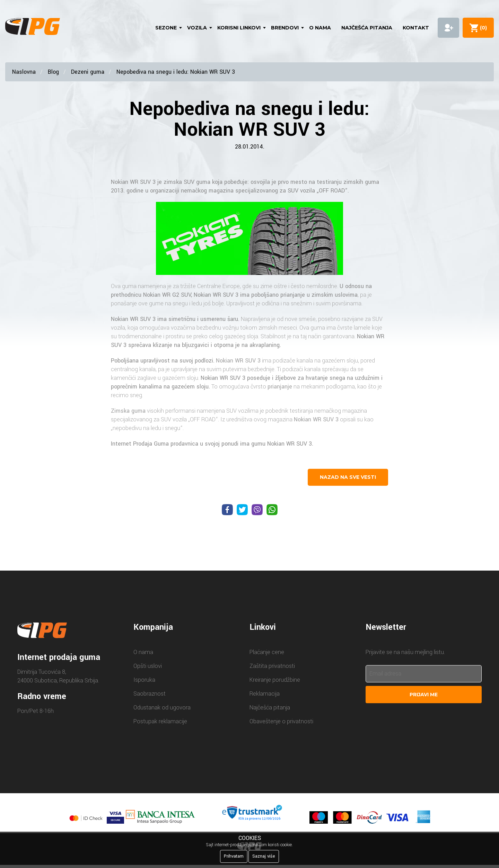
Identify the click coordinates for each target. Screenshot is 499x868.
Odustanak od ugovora (162, 708)
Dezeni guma (88, 72)
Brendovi (285, 28)
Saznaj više (264, 856)
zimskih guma (361, 182)
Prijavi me (424, 695)
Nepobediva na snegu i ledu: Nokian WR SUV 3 (176, 72)
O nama (320, 28)
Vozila (197, 28)
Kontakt (416, 28)
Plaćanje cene (267, 652)
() (482, 28)
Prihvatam (234, 856)
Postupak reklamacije (160, 721)
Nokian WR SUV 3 (133, 182)
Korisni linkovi (239, 28)
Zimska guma (128, 411)
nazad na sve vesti (348, 477)
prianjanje (293, 295)
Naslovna (24, 72)
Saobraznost (150, 694)
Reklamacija (265, 694)
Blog (53, 72)
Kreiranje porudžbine (275, 680)
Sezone (166, 28)
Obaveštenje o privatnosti (281, 721)
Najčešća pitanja (367, 28)
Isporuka (144, 680)
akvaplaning (265, 345)
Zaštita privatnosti (272, 666)
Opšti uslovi (148, 666)
